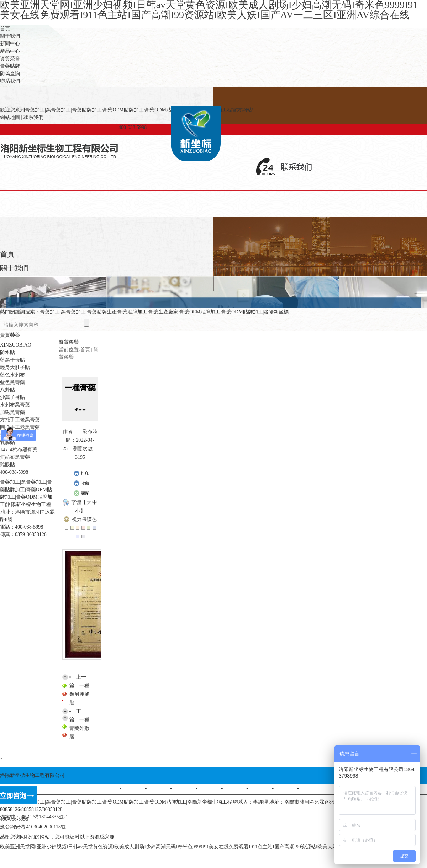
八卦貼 (7, 390)
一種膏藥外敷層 (79, 728)
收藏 (81, 484)
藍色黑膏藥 (12, 382)
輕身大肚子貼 (15, 367)
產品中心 (10, 51)
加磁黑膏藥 (12, 412)
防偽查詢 (10, 74)
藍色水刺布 (12, 375)
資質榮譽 (10, 59)
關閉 (81, 494)
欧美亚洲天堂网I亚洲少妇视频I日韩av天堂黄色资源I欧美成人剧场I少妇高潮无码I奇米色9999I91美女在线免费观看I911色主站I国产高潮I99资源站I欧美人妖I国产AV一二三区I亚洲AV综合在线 (207, 847)
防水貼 (7, 352)
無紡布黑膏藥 (15, 457)
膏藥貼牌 (10, 66)
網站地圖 (10, 117)
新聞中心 (10, 44)
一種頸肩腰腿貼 (79, 694)
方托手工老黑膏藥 (20, 420)
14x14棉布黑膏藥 (19, 450)
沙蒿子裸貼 (12, 397)
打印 (81, 474)
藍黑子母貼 (12, 360)
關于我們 (10, 36)
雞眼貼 (7, 465)
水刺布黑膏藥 (15, 405)
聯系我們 (10, 81)
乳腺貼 (7, 442)
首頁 (5, 29)
